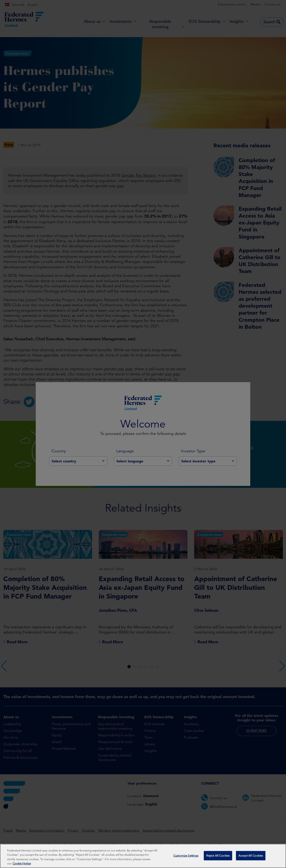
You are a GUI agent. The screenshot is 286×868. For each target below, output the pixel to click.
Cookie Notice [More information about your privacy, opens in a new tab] (22, 863)
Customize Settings (186, 856)
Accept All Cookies (251, 856)
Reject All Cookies (218, 856)
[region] (143, 856)
